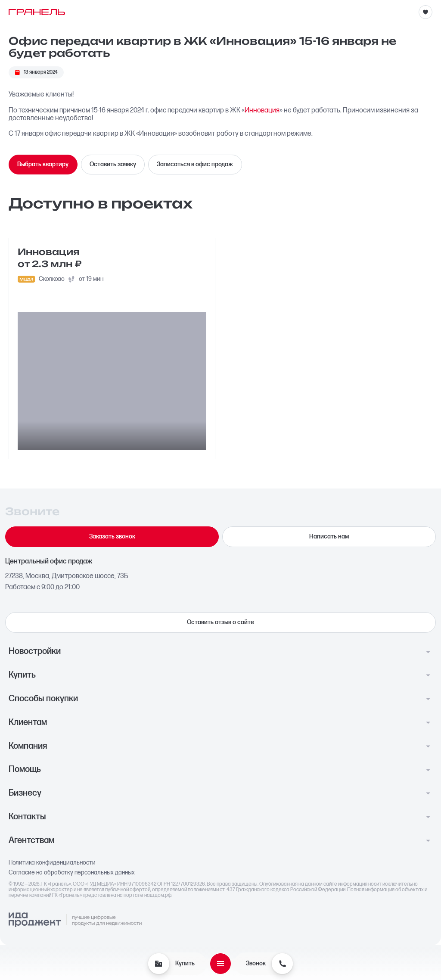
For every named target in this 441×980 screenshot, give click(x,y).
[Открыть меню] (220, 964)
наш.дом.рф (158, 895)
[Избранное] (425, 12)
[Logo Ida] (75, 920)
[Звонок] (282, 964)
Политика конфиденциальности (52, 863)
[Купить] (158, 964)
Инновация (262, 110)
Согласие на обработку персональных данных (72, 873)
